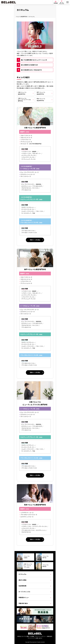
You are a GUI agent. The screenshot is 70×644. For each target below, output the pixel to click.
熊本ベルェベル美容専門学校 (41, 100)
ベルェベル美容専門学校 (22, 17)
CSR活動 (32, 636)
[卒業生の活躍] (35, 617)
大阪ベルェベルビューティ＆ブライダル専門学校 (25, 100)
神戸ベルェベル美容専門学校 (41, 93)
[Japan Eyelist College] (35, 625)
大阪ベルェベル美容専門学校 (22, 93)
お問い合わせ (39, 638)
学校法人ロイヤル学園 (23, 636)
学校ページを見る (35, 240)
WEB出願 (56, 3)
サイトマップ (31, 638)
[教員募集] (35, 609)
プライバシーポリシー (41, 636)
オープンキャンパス (62, 3)
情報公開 (49, 636)
